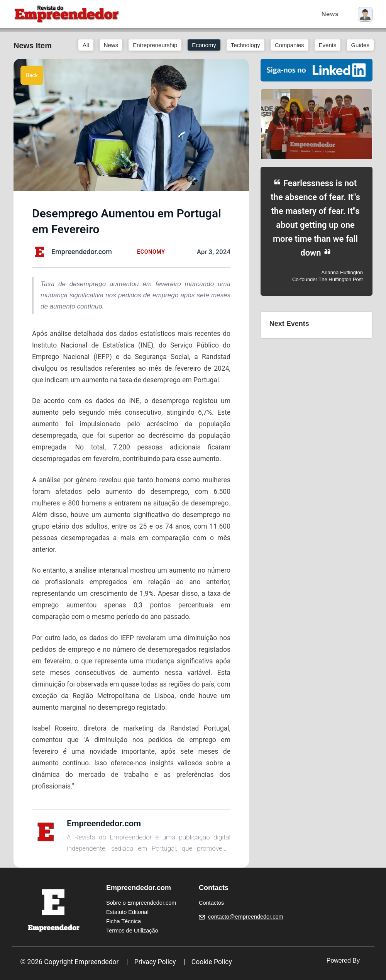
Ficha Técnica (124, 921)
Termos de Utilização (132, 931)
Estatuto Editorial (127, 912)
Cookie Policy (212, 962)
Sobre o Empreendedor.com (141, 903)
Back (32, 75)
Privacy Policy (155, 962)
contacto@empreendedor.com (245, 917)
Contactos (211, 903)
